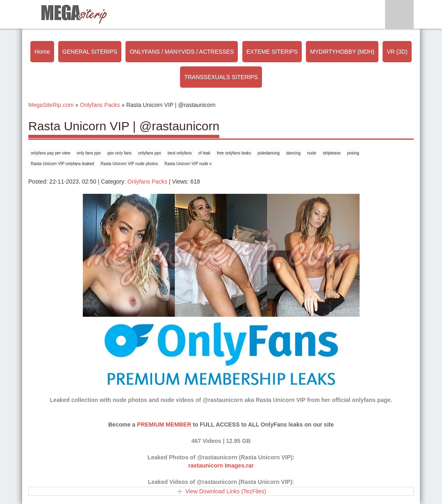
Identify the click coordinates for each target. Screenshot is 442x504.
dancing (293, 153)
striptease (331, 153)
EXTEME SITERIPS (272, 52)
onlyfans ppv (150, 153)
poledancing (269, 153)
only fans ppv (89, 153)
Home (42, 52)
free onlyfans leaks (234, 153)
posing (353, 153)
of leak (204, 153)
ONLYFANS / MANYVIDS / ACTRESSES (182, 52)
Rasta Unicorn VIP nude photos (129, 164)
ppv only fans (120, 153)
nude (312, 153)
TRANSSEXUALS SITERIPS (221, 77)
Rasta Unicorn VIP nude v (188, 164)
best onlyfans (180, 153)
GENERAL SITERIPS (90, 52)
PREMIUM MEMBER (164, 425)
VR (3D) (397, 52)
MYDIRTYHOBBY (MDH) (342, 52)
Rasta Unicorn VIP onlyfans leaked (62, 164)
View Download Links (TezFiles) (226, 491)
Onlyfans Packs (147, 182)
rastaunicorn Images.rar (221, 465)
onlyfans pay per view (50, 153)
